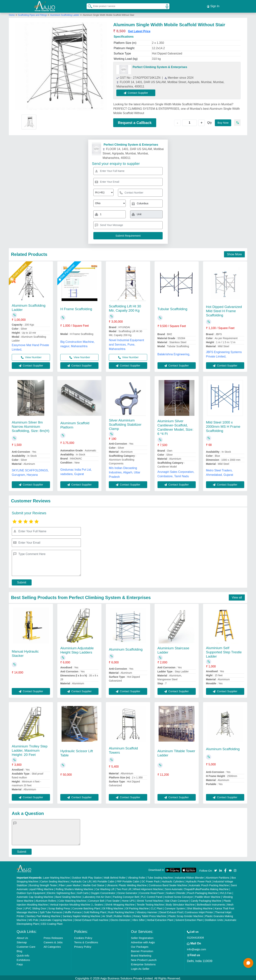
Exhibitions (23, 958)
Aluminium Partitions (218, 876)
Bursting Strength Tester (43, 884)
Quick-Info (23, 954)
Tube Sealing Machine (160, 876)
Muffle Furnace (73, 911)
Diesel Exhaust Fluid (171, 911)
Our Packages (140, 945)
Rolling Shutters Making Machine (75, 888)
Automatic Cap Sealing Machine (35, 895)
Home (12, 13)
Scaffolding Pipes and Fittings (33, 13)
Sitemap (22, 941)
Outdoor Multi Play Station (87, 876)
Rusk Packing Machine (121, 911)
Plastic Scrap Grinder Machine (186, 915)
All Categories (52, 945)
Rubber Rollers (123, 915)
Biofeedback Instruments (211, 903)
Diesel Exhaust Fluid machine (91, 918)
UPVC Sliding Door (35, 907)
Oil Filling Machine (113, 907)
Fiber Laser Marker (70, 884)
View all (237, 596)
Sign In (213, 6)
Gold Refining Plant (95, 911)
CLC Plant (157, 907)
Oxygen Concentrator (103, 891)
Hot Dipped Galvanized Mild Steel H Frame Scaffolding (224, 310)
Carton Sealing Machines (55, 880)
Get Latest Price (139, 30)
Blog (19, 949)
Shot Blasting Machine (200, 907)
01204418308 (195, 936)
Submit (22, 581)
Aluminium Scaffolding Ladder (65, 13)
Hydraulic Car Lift (81, 880)
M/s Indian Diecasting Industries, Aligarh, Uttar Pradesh (125, 471)
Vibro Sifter (138, 918)
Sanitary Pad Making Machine (43, 915)
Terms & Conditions (86, 941)
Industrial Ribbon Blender (189, 876)
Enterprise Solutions (143, 963)
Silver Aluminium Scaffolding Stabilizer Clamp (125, 423)
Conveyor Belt (96, 899)
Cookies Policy (83, 936)
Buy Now (223, 121)
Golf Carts (83, 891)
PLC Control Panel (152, 895)
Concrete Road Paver (152, 891)
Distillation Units (214, 918)
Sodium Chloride (176, 891)
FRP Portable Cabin (128, 880)
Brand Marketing (141, 954)
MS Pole (33, 918)
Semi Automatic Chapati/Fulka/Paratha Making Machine (197, 888)
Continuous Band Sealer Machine (168, 884)
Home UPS (128, 899)
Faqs (20, 963)
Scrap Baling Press (59, 907)
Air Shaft (107, 915)
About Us (22, 936)
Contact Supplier (138, 91)
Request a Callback (135, 121)
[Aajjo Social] (216, 869)
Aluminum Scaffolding (126, 648)
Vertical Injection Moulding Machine (70, 903)
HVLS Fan (226, 891)
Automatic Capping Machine (56, 918)
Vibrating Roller (136, 876)
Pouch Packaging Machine (203, 891)
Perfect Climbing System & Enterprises (160, 65)
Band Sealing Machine (68, 895)
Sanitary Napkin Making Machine (82, 915)
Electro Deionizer (120, 918)
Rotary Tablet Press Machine (150, 915)
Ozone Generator (127, 891)
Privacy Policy (83, 945)
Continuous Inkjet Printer (199, 911)
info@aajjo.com (196, 948)
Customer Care (26, 945)
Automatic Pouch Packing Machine (209, 884)
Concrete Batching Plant (86, 907)
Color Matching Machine (72, 899)
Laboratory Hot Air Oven (97, 895)
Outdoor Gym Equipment (31, 891)
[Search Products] (88, 5)
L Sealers (98, 903)
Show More (234, 253)
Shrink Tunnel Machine (150, 899)
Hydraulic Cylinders (173, 880)
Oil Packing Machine (137, 907)
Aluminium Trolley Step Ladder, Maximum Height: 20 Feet (30, 749)
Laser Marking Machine (56, 876)
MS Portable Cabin (104, 880)
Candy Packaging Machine (206, 899)
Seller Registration (142, 936)
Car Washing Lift (105, 888)
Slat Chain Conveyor (177, 899)
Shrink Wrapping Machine (120, 903)
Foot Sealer (113, 899)
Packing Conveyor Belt (126, 895)
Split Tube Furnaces (51, 911)
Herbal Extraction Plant (160, 918)
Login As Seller (140, 967)
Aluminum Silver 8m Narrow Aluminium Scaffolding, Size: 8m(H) (31, 425)
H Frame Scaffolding (76, 307)
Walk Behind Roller (115, 876)
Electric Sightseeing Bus (61, 891)
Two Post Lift (124, 888)
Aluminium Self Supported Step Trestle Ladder (224, 651)
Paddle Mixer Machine (208, 895)
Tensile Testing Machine (150, 903)
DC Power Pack (151, 880)
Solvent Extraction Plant (189, 918)
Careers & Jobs (53, 941)
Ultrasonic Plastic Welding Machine (127, 884)
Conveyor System (175, 907)
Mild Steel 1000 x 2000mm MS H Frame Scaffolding (223, 425)
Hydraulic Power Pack (199, 880)
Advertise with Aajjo (143, 941)
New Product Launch (144, 958)
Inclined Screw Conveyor (179, 895)
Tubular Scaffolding (172, 307)
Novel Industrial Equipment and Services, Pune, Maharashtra (126, 343)
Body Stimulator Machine (180, 903)
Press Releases (53, 936)
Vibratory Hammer (147, 911)
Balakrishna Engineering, (174, 353)
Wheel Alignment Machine (148, 888)
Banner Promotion (142, 949)
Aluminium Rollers (46, 899)
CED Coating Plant (52, 922)
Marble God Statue (94, 884)
